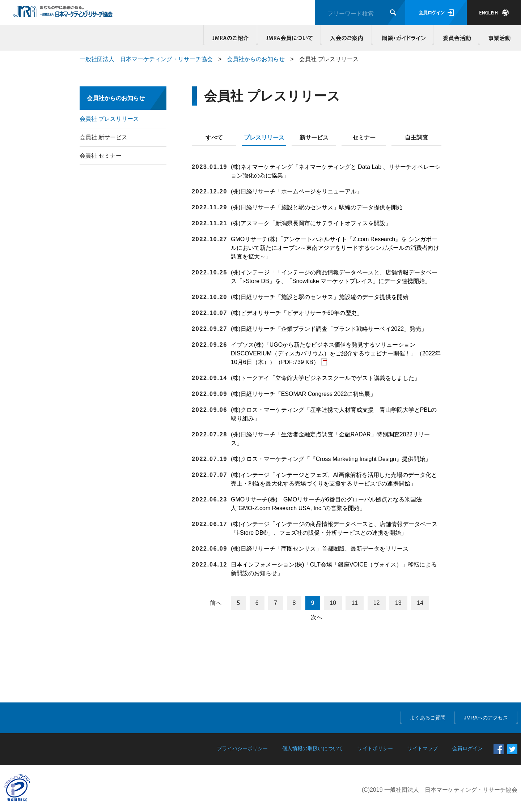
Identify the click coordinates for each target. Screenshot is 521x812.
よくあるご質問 (428, 718)
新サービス (314, 138)
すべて (214, 138)
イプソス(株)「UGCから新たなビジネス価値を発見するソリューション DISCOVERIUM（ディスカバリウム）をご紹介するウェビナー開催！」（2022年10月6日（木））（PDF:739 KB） (336, 353)
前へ (216, 603)
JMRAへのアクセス (486, 718)
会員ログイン (436, 13)
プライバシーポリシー (242, 748)
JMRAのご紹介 (230, 38)
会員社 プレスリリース (109, 119)
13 (398, 603)
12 (377, 603)
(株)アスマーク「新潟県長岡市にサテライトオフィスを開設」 (311, 223)
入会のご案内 (346, 38)
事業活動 (498, 38)
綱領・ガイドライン (403, 38)
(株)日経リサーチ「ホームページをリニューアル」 (296, 191)
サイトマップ (423, 748)
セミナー (364, 138)
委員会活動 (456, 38)
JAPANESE (494, 13)
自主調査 (416, 138)
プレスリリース (264, 138)
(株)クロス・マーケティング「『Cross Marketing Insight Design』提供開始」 (331, 459)
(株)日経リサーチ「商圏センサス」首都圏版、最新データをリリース (320, 549)
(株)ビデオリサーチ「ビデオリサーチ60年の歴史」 (297, 313)
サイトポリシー (375, 748)
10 (333, 603)
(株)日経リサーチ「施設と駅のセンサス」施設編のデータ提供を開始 (320, 297)
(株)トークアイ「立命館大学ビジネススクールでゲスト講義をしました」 (325, 378)
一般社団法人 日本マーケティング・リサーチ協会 (146, 59)
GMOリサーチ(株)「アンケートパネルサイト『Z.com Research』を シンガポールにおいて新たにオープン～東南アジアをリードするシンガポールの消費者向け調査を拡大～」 (335, 248)
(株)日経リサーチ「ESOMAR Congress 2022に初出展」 (303, 394)
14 (420, 603)
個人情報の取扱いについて (313, 748)
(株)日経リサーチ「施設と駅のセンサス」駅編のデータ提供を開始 (317, 207)
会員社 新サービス (103, 137)
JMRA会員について (289, 38)
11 (355, 603)
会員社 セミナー (101, 156)
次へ (317, 617)
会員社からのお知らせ (256, 59)
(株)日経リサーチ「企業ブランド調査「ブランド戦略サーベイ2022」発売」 (329, 329)
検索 (393, 12)
